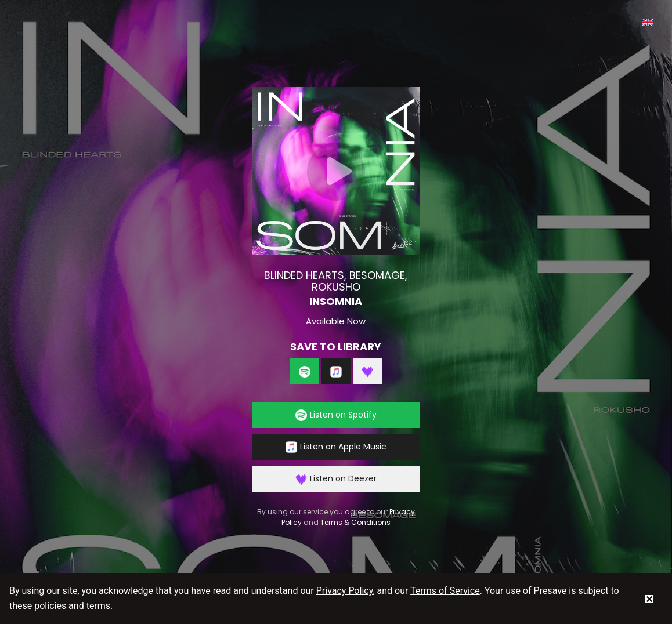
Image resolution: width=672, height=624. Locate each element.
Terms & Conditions (355, 522)
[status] (649, 598)
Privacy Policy (345, 591)
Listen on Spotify (336, 415)
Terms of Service (445, 591)
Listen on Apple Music (336, 447)
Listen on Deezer (336, 479)
